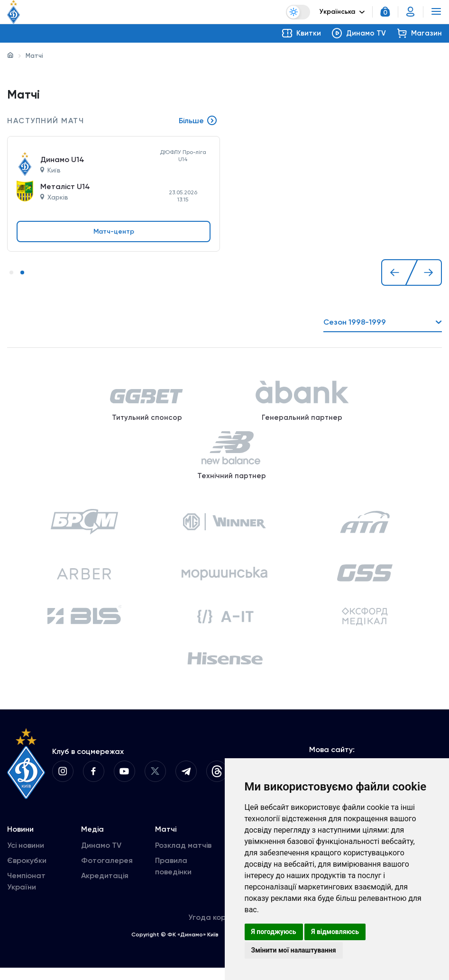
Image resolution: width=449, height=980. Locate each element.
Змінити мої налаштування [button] (294, 950)
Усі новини (26, 857)
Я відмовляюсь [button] (335, 932)
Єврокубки (27, 873)
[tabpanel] (114, 184)
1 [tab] (11, 273)
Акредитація (105, 888)
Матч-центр (114, 231)
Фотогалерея (107, 873)
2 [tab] (22, 273)
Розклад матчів (183, 857)
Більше (198, 121)
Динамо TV (101, 857)
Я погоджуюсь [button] (274, 932)
